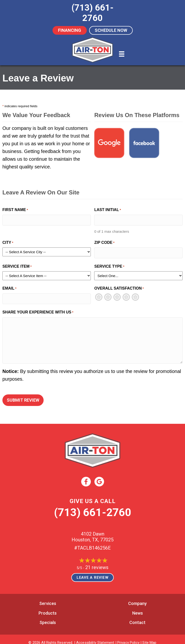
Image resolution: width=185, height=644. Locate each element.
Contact (137, 617)
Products (48, 607)
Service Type (109, 264)
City (8, 242)
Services (48, 598)
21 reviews (97, 562)
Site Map (149, 637)
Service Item (17, 264)
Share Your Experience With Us (38, 309)
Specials (48, 617)
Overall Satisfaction (119, 286)
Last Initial (108, 210)
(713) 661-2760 (93, 507)
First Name (15, 210)
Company (137, 598)
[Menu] (122, 54)
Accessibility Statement (95, 637)
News (138, 607)
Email (9, 286)
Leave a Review (93, 572)
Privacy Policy (128, 637)
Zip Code (104, 242)
